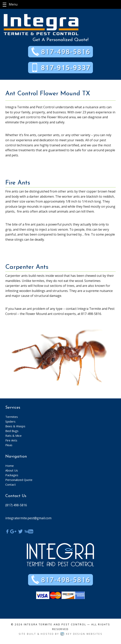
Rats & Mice (13, 436)
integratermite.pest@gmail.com (28, 518)
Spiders (10, 421)
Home (10, 466)
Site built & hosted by (61, 634)
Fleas (9, 445)
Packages (12, 475)
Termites (12, 417)
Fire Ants (11, 440)
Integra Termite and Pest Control (55, 624)
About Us (12, 470)
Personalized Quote (19, 480)
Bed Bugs (12, 431)
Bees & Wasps (15, 426)
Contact (11, 484)
